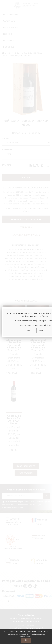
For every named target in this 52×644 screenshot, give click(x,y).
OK (26, 640)
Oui (29, 331)
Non (41, 331)
